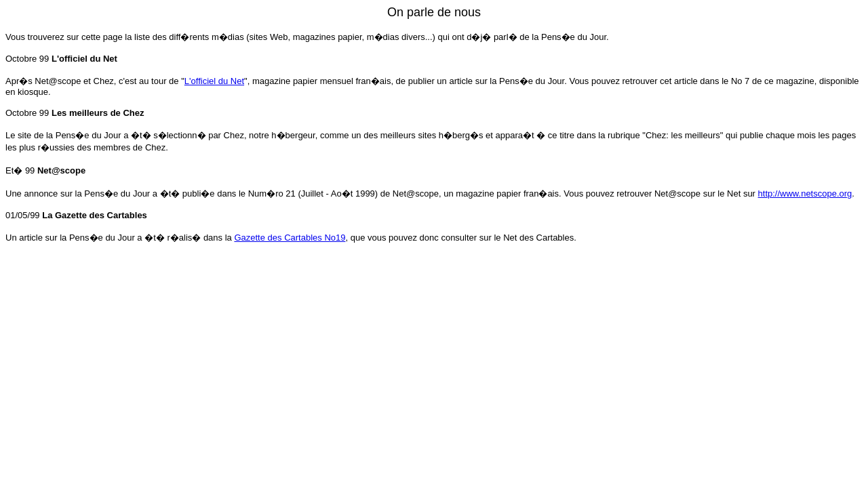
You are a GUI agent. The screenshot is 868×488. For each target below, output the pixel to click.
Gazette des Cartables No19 (290, 238)
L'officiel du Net (214, 81)
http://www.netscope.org (805, 194)
